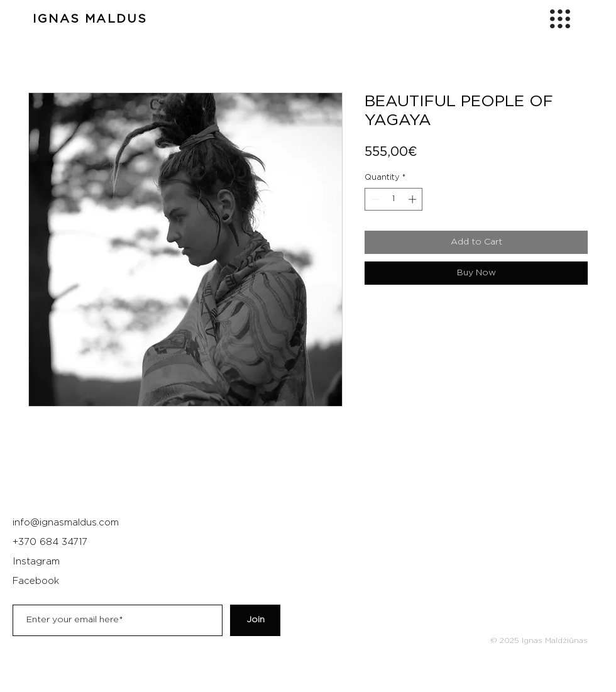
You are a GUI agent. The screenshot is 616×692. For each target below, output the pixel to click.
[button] (560, 19)
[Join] (255, 620)
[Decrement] (374, 199)
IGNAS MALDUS (90, 19)
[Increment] (414, 199)
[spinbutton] (394, 199)
